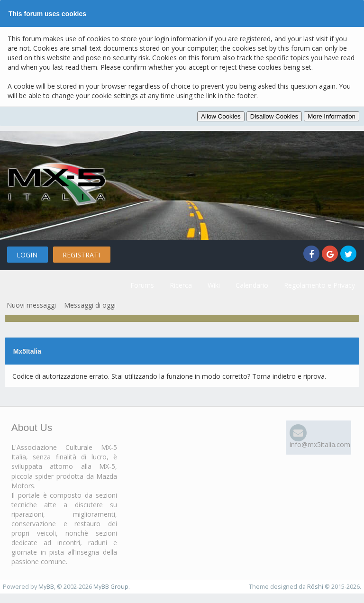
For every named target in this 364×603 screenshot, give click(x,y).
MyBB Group (111, 587)
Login (27, 255)
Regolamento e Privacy (319, 285)
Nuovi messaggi (31, 305)
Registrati (81, 255)
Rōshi (315, 587)
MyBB (46, 587)
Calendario (252, 285)
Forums (142, 285)
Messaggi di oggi (90, 305)
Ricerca (181, 285)
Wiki (214, 285)
